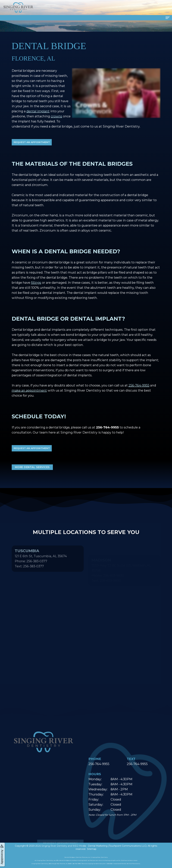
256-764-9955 (139, 385)
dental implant (38, 111)
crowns (56, 116)
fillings (36, 283)
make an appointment (29, 390)
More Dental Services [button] (32, 467)
